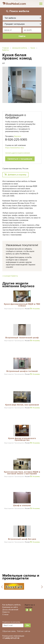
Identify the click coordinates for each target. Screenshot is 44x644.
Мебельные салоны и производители (21, 577)
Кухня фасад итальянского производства (22, 439)
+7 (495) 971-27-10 (11, 638)
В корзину (36, 309)
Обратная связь (9, 631)
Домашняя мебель (20, 48)
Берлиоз (18, 136)
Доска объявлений (10, 610)
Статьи (5, 614)
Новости (6, 612)
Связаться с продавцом (20, 159)
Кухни (33, 48)
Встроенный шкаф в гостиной (22, 371)
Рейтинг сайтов (24, 631)
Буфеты (6, 50)
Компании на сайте (10, 607)
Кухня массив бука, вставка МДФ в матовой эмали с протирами (22, 473)
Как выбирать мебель (11, 605)
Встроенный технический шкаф (22, 338)
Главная (6, 48)
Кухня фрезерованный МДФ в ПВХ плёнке (22, 305)
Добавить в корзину (17, 175)
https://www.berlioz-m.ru (15, 148)
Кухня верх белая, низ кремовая (22, 405)
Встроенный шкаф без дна (22, 539)
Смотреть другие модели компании (18, 153)
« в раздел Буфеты (10, 276)
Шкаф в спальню (22, 506)
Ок (27, 625)
